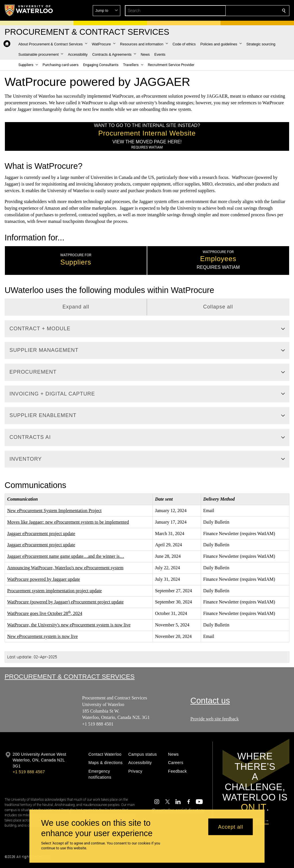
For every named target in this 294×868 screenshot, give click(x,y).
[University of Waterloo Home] (29, 10)
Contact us (210, 701)
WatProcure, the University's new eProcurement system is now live (69, 625)
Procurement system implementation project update (55, 590)
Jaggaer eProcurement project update (41, 533)
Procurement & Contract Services (70, 676)
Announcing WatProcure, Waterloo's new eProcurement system (65, 568)
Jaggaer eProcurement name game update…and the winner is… (66, 556)
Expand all (76, 307)
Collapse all (218, 307)
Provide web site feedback (214, 719)
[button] (242, 11)
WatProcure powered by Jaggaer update (44, 579)
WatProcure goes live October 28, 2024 (45, 613)
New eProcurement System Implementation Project (54, 511)
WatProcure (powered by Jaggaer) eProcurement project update (65, 602)
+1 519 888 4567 (29, 772)
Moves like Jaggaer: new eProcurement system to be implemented (68, 522)
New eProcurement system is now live (42, 636)
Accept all (231, 827)
